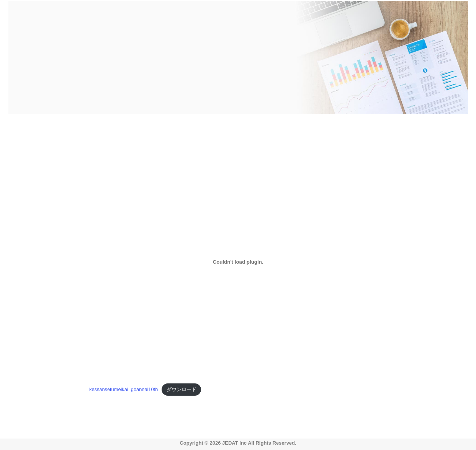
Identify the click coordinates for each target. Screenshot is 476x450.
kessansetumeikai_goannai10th (123, 389)
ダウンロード (182, 389)
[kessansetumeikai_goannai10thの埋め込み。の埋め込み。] (238, 262)
